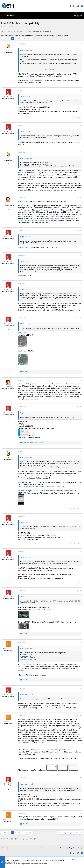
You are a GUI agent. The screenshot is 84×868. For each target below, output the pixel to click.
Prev (5, 38)
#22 (81, 90)
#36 (81, 642)
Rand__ (5, 26)
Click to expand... (50, 69)
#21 (81, 44)
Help (71, 848)
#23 (81, 125)
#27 (81, 255)
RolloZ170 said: (25, 50)
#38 (81, 715)
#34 (81, 551)
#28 (81, 283)
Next (29, 38)
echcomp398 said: (26, 695)
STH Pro (4, 848)
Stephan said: (24, 237)
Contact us (44, 848)
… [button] (21, 38)
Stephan (8, 204)
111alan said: (24, 97)
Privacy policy (64, 848)
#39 (81, 778)
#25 (81, 198)
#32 (81, 451)
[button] (3, 16)
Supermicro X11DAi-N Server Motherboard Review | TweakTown (41, 487)
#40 (81, 813)
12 (24, 38)
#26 (81, 230)
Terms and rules (54, 848)
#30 (81, 380)
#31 (81, 406)
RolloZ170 (8, 97)
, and (32, 443)
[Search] (81, 16)
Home (75, 848)
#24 (81, 152)
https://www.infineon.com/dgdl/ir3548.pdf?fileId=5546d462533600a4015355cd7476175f (49, 220)
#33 (81, 516)
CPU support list (27, 247)
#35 (81, 590)
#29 (81, 318)
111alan (8, 50)
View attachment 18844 (28, 660)
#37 (81, 688)
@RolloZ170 (23, 201)
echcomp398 (8, 648)
